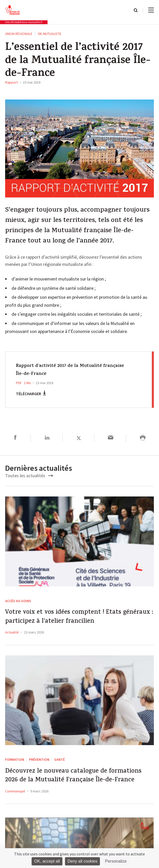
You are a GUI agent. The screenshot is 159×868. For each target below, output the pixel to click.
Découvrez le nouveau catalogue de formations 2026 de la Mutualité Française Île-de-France (66, 788)
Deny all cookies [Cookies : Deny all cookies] (83, 861)
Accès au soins (18, 601)
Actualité (12, 636)
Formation (15, 764)
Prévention (39, 764)
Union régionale (19, 34)
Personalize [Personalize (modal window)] (116, 861)
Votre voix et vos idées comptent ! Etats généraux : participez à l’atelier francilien (78, 619)
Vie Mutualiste (50, 34)
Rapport (11, 82)
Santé (59, 764)
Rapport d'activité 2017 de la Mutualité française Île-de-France (65, 370)
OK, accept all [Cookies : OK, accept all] (47, 861)
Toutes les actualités (29, 476)
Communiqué (15, 810)
